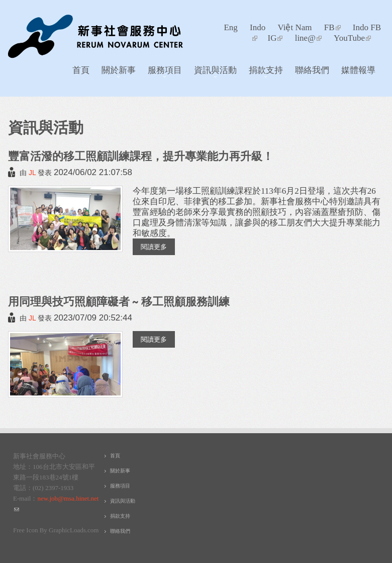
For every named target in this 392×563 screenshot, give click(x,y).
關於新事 (116, 72)
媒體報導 (358, 70)
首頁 (81, 70)
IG (275, 38)
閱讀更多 (158, 246)
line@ (308, 38)
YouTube (352, 38)
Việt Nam (295, 27)
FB (332, 27)
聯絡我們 (312, 70)
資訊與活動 (213, 72)
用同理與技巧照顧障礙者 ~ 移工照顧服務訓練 (119, 301)
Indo (258, 27)
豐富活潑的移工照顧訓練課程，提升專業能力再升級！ (141, 156)
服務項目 (162, 72)
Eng (230, 27)
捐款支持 (263, 72)
